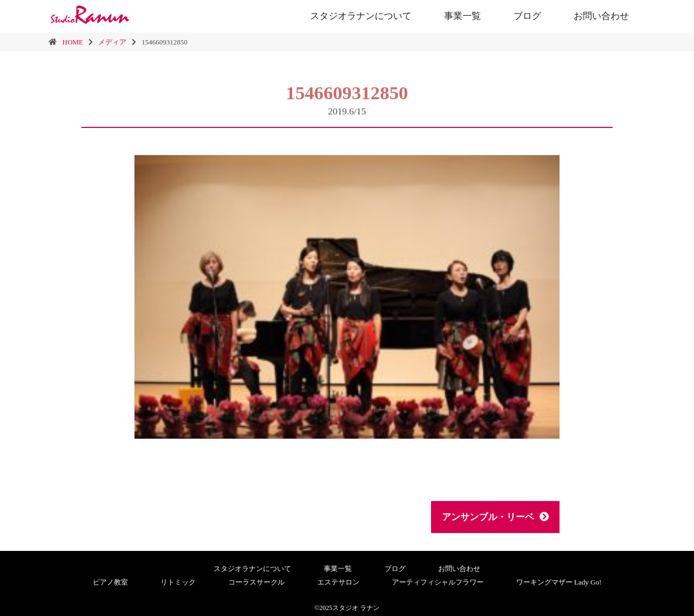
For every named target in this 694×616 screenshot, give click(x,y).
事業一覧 (462, 16)
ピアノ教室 (110, 582)
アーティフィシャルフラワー (438, 582)
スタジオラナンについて (361, 16)
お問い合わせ (601, 16)
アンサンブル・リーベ (495, 517)
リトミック (178, 582)
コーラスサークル (256, 582)
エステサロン (338, 582)
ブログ (527, 16)
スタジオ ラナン (356, 608)
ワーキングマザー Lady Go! (559, 582)
